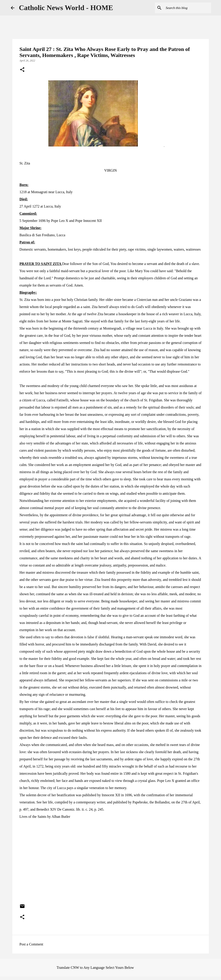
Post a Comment (31, 944)
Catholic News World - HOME (66, 8)
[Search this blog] (188, 8)
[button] (22, 70)
